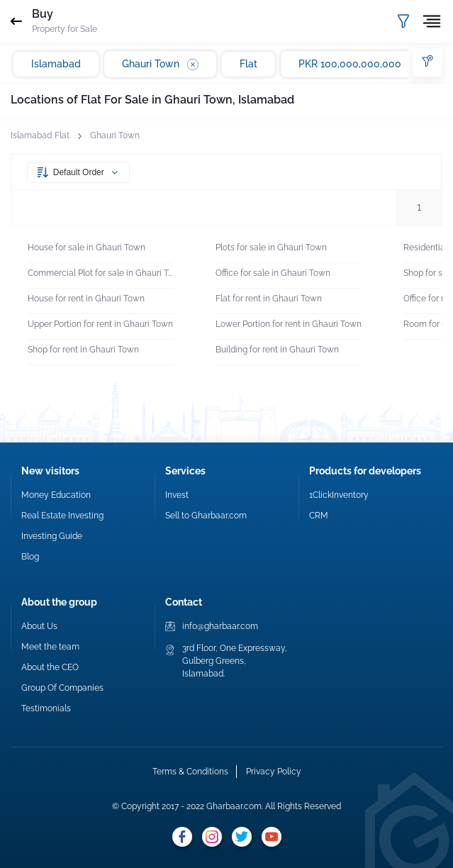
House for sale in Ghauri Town (86, 247)
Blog (30, 557)
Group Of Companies (62, 688)
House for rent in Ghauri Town (86, 299)
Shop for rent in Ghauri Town (83, 350)
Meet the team (50, 647)
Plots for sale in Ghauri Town (271, 247)
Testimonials (46, 708)
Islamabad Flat (40, 135)
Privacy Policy (274, 772)
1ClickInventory (339, 495)
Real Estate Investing (62, 516)
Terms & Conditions (190, 772)
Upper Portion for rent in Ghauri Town (100, 324)
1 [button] (419, 207)
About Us (39, 626)
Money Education (56, 495)
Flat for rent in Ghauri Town (269, 299)
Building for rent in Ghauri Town (277, 350)
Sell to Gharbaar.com (206, 516)
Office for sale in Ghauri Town (273, 273)
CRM (319, 516)
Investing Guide (52, 536)
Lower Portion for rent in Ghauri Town (289, 324)
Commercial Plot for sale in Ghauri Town (101, 273)
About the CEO (50, 667)
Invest (177, 495)
